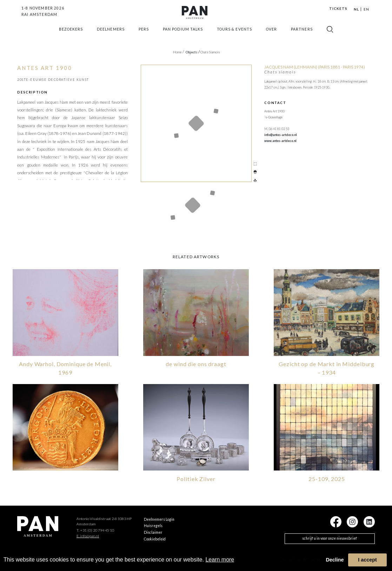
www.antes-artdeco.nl (280, 141)
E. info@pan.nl (88, 535)
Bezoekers (71, 37)
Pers (144, 37)
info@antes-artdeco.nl (281, 135)
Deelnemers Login (159, 518)
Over (271, 37)
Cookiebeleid (155, 538)
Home (178, 52)
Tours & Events (234, 37)
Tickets (338, 8)
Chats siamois (210, 52)
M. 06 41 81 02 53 (277, 129)
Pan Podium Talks (183, 37)
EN (366, 9)
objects (193, 52)
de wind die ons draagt (196, 363)
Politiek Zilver (196, 478)
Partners (302, 37)
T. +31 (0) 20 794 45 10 (95, 530)
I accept (367, 560)
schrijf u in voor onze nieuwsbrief (330, 538)
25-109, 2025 (327, 478)
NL (356, 9)
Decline (335, 560)
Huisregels (153, 525)
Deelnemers (111, 37)
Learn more (220, 560)
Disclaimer (153, 532)
